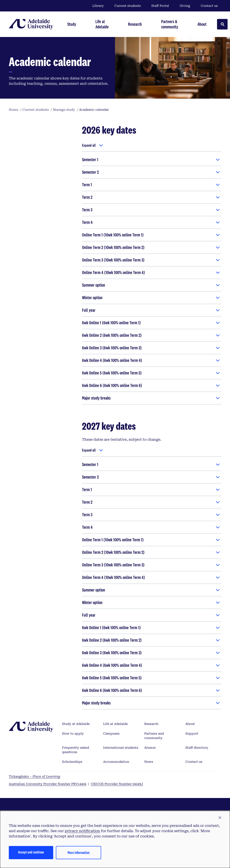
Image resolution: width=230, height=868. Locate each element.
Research (151, 724)
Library (98, 6)
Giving (185, 6)
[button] (220, 818)
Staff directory (197, 748)
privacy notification (82, 831)
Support (192, 733)
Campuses (111, 733)
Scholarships (72, 762)
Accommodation (116, 762)
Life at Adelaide (115, 724)
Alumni (150, 748)
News (149, 762)
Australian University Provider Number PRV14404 (48, 784)
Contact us (209, 6)
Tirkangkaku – (35, 776)
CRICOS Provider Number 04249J (117, 784)
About (190, 724)
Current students (128, 6)
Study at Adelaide (76, 724)
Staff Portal (160, 6)
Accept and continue (31, 852)
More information (78, 852)
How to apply (73, 733)
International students (121, 748)
